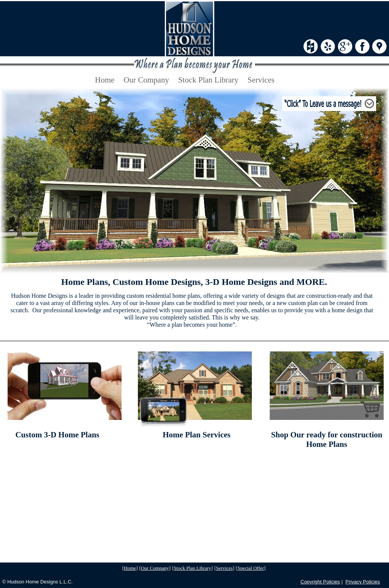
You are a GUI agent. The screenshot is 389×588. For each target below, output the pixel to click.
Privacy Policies (363, 582)
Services (224, 568)
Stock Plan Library (193, 568)
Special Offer (251, 568)
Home (130, 568)
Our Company (155, 568)
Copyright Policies (320, 582)
